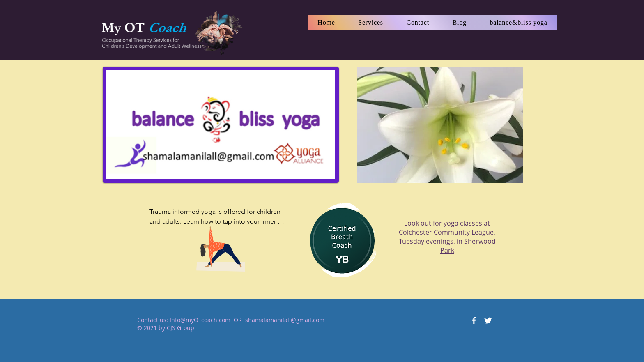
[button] (371, 23)
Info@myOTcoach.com (200, 320)
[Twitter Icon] (488, 320)
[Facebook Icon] (474, 320)
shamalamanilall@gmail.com (285, 320)
